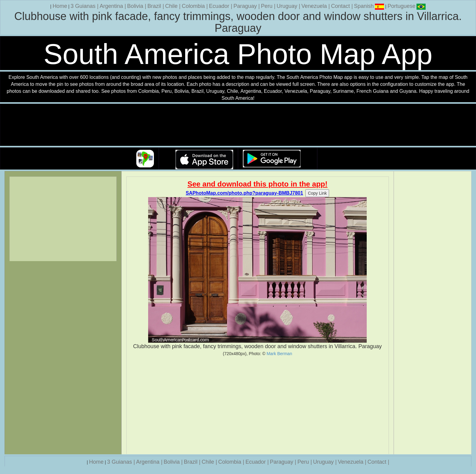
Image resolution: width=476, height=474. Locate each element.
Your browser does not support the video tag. (238, 125)
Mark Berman (279, 354)
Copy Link (317, 193)
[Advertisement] (258, 405)
